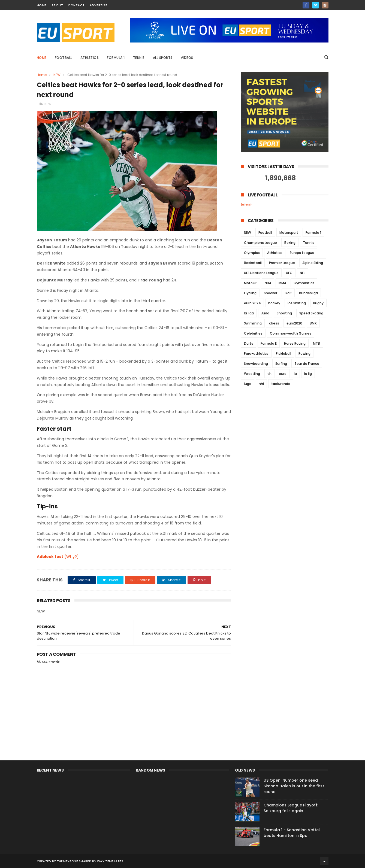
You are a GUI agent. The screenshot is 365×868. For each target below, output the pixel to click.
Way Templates (110, 861)
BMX (313, 323)
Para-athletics (256, 353)
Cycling (250, 293)
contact (76, 5)
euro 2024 (252, 303)
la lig (308, 374)
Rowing (304, 353)
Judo (265, 313)
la (295, 374)
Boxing (290, 243)
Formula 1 (116, 58)
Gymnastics (304, 283)
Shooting (284, 313)
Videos (187, 58)
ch (269, 374)
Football (64, 58)
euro (283, 374)
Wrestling (252, 374)
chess (274, 323)
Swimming (253, 323)
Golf (288, 293)
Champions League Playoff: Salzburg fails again (291, 808)
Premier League (282, 263)
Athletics (90, 58)
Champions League (260, 243)
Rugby (318, 303)
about (57, 5)
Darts (249, 343)
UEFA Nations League (261, 273)
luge (248, 384)
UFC (289, 273)
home (42, 5)
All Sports (163, 58)
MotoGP (251, 283)
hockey (274, 303)
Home (42, 58)
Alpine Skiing (313, 263)
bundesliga (308, 293)
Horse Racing (295, 343)
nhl (261, 384)
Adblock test (50, 557)
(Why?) (72, 557)
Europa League (302, 253)
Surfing (281, 364)
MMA (282, 283)
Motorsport (289, 233)
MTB (316, 343)
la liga (249, 313)
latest (246, 205)
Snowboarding (256, 364)
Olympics (252, 253)
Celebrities (253, 333)
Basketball (253, 263)
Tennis (139, 58)
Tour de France (307, 364)
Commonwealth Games (291, 333)
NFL (302, 273)
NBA (268, 283)
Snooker (271, 293)
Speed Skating (311, 313)
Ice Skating (297, 303)
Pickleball (283, 353)
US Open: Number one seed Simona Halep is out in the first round (294, 786)
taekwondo (281, 384)
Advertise (99, 5)
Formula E (269, 343)
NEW (57, 75)
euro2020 (294, 323)
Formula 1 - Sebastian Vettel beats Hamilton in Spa (292, 833)
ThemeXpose (67, 861)
